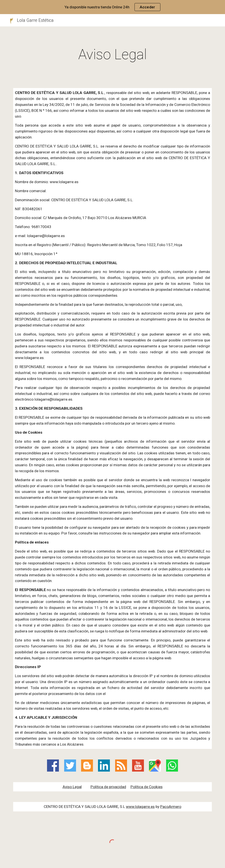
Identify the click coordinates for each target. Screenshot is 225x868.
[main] (113, 55)
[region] (112, 7)
